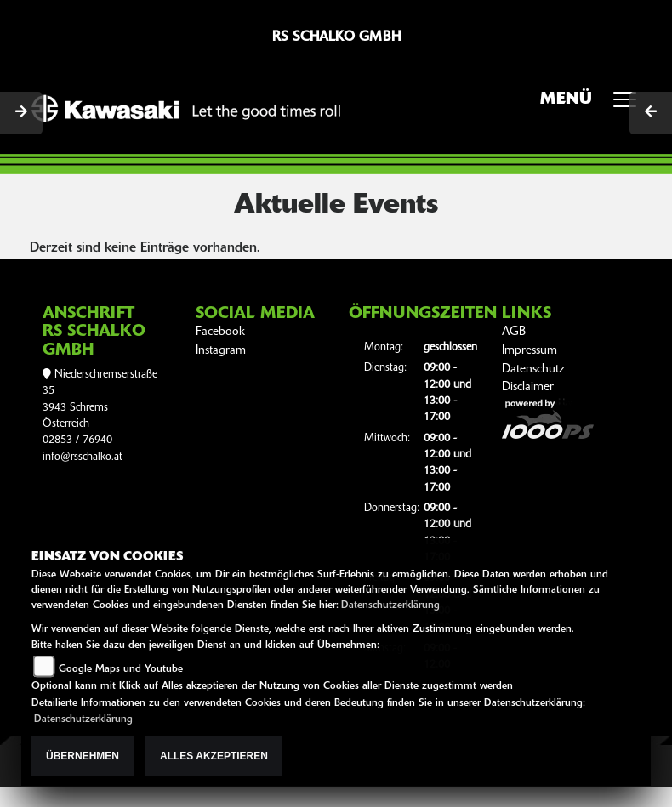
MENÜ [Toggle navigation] (594, 105)
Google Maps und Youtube (121, 669)
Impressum (530, 351)
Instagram (221, 351)
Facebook (220, 332)
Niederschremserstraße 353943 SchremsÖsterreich (100, 399)
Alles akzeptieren (214, 756)
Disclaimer (528, 387)
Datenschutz (533, 369)
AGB (514, 332)
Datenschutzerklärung (390, 605)
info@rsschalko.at (83, 457)
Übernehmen (83, 756)
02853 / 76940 (77, 440)
